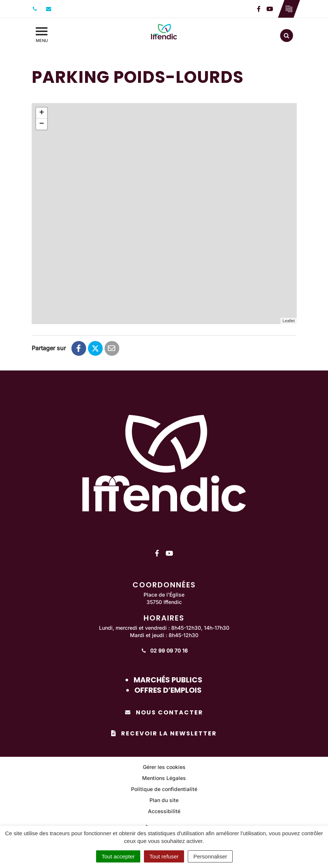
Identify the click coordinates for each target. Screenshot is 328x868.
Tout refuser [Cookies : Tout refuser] (164, 856)
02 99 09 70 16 (164, 651)
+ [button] (41, 113)
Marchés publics (168, 680)
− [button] (41, 124)
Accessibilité (164, 811)
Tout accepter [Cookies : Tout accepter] (118, 856)
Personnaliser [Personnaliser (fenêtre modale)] (210, 856)
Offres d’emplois (168, 690)
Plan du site (164, 800)
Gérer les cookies (164, 767)
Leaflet (288, 321)
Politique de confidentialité (164, 789)
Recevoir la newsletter (164, 733)
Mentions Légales (164, 778)
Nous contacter (164, 712)
